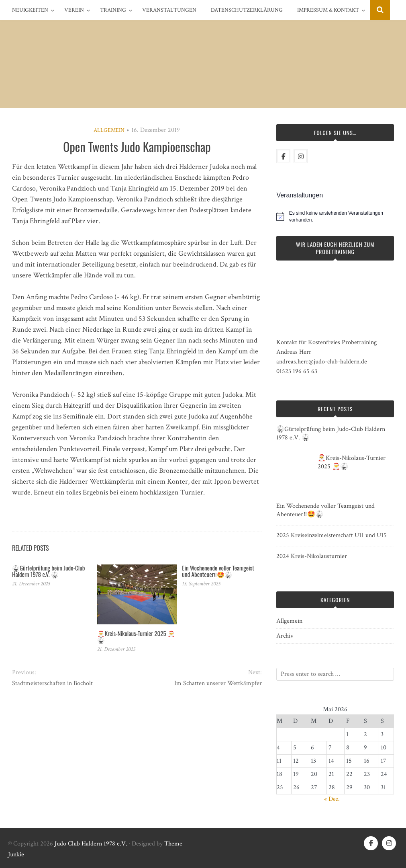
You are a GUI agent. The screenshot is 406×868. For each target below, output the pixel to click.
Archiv (285, 636)
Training (113, 10)
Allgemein (109, 130)
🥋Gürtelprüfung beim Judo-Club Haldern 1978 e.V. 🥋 (49, 571)
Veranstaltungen (169, 10)
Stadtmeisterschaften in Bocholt (52, 683)
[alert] (342, 216)
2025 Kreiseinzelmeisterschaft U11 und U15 (332, 535)
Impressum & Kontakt (328, 10)
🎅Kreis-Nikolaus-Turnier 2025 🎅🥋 (136, 637)
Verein (74, 10)
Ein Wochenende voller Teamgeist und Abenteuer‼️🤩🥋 (218, 571)
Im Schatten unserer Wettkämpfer (218, 683)
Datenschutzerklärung (247, 10)
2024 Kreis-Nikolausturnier (312, 556)
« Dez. (332, 799)
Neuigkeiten (30, 10)
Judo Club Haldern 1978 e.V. (91, 844)
